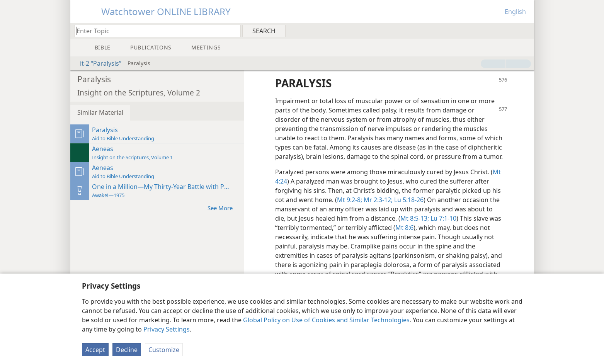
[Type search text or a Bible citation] (154, 31)
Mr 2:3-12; (377, 200)
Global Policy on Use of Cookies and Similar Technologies (326, 320)
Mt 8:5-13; (415, 218)
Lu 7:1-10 (443, 218)
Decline (127, 350)
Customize (164, 350)
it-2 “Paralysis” (97, 63)
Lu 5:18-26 (408, 200)
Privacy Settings (167, 329)
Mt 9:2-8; (350, 200)
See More (224, 208)
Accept (95, 350)
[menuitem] (525, 31)
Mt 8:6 (404, 228)
